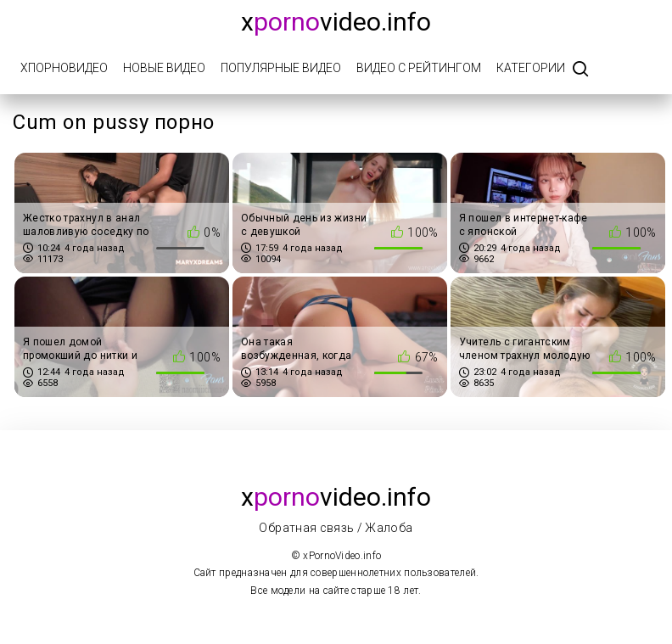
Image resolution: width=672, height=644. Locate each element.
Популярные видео (281, 68)
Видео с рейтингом (419, 68)
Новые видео (164, 68)
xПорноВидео (64, 68)
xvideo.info (336, 22)
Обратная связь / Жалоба (336, 528)
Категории (531, 68)
